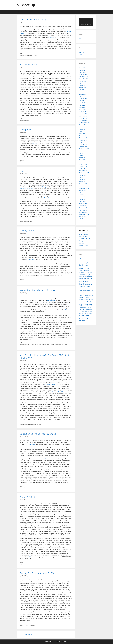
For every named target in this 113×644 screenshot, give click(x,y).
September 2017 (84, 173)
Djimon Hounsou (49, 198)
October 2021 (83, 94)
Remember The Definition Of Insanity (38, 290)
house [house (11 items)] (88, 286)
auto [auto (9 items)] (89, 261)
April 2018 (82, 160)
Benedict (24, 171)
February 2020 (83, 112)
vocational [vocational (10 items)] (89, 321)
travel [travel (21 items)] (86, 315)
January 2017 (83, 186)
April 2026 (82, 70)
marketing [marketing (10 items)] (82, 295)
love (40, 425)
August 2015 (83, 217)
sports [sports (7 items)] (85, 311)
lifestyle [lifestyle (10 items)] (81, 293)
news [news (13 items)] (84, 302)
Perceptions (26, 130)
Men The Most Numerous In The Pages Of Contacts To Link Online (45, 356)
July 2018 (82, 153)
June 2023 (82, 92)
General (81, 52)
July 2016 (82, 193)
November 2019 (84, 118)
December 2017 (84, 168)
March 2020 (83, 109)
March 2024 (83, 88)
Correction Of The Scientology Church (38, 434)
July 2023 (82, 90)
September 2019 (84, 123)
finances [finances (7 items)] (81, 276)
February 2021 (83, 99)
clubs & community (26, 488)
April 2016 (82, 199)
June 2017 (82, 179)
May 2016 (82, 197)
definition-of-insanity (52, 344)
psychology (24, 162)
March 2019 (83, 136)
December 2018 (84, 142)
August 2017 (83, 175)
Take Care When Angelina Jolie (34, 19)
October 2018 (83, 147)
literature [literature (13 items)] (86, 293)
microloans (64, 344)
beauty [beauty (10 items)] (85, 263)
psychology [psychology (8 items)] (82, 308)
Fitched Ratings (42, 187)
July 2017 (82, 177)
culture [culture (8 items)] (89, 268)
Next (30, 634)
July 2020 (82, 101)
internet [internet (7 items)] (88, 288)
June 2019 (82, 129)
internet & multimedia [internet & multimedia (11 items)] (85, 291)
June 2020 (82, 103)
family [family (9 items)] (81, 274)
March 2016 (83, 201)
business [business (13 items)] (90, 263)
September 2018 (84, 149)
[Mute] (90, 25)
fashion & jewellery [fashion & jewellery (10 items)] (87, 274)
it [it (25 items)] (92, 290)
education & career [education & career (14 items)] (86, 272)
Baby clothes (46, 153)
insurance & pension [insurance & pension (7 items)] (83, 288)
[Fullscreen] (92, 25)
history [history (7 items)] (86, 284)
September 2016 (84, 188)
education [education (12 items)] (86, 270)
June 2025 (82, 85)
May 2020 (82, 105)
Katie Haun (51, 37)
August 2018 (83, 151)
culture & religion (27, 221)
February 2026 (83, 75)
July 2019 (82, 127)
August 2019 (83, 125)
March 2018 (83, 162)
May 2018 (82, 158)
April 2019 (82, 133)
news (29, 120)
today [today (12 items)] (90, 313)
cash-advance (34, 344)
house (35, 564)
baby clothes (59, 86)
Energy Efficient (27, 497)
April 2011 (82, 221)
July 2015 (82, 219)
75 (26, 634)
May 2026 (82, 68)
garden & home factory (27, 564)
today (26, 346)
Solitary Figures (27, 231)
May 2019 (82, 131)
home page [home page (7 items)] (84, 286)
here (30, 611)
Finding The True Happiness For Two (38, 573)
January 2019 (83, 140)
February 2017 (83, 184)
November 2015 (84, 210)
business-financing (26, 344)
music (35, 55)
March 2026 (83, 72)
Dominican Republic (58, 392)
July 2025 (82, 83)
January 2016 (83, 206)
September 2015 (84, 214)
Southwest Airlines (50, 385)
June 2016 (82, 195)
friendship (36, 425)
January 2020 (83, 114)
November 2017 (84, 171)
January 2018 (83, 166)
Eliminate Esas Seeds (30, 64)
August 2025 (83, 81)
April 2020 (82, 107)
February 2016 (83, 203)
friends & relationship (30, 625)
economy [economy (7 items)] (81, 270)
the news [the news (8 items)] (86, 313)
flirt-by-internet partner (27, 425)
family (23, 625)
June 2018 (82, 155)
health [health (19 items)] (82, 284)
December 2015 (84, 208)
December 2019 (84, 116)
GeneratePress (64, 642)
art (22, 221)
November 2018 (84, 144)
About (20, 12)
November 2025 (84, 79)
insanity (59, 344)
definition (44, 344)
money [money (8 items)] (88, 299)
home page (24, 120)
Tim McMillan (51, 301)
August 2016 (83, 190)
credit (40, 344)
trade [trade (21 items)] (81, 315)
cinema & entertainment (27, 55)
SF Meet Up (26, 5)
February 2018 (83, 164)
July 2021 (82, 96)
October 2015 (83, 212)
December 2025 (84, 77)
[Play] (81, 25)
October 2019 (83, 120)
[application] (86, 22)
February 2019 (83, 138)
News (23, 54)
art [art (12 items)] (87, 261)
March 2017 (83, 182)
